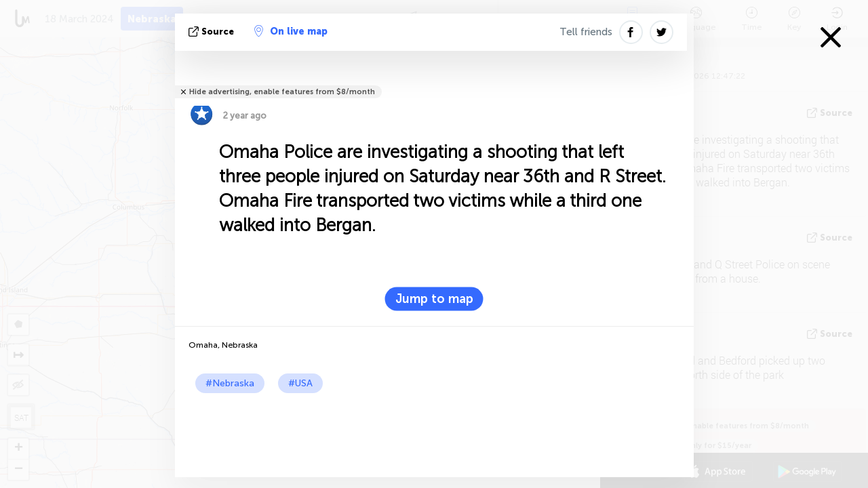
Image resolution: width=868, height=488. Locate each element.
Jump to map (434, 299)
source (213, 32)
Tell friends (586, 32)
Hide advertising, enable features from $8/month (282, 92)
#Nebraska (230, 383)
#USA (300, 383)
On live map (291, 31)
